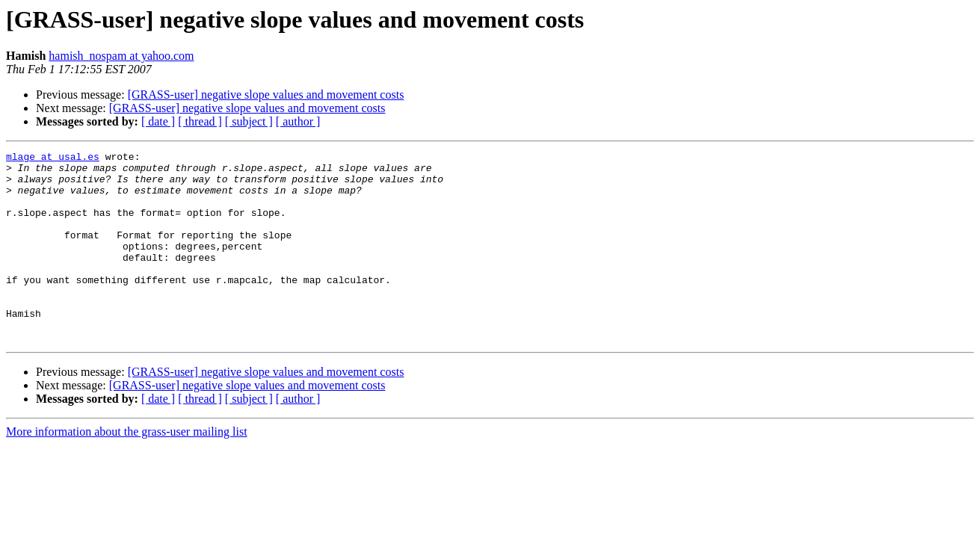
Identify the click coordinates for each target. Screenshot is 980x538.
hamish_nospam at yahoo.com (121, 56)
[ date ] (158, 121)
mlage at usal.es (53, 158)
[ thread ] (200, 121)
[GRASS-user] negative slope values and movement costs (266, 95)
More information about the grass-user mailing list (127, 470)
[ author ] (298, 121)
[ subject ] (249, 121)
